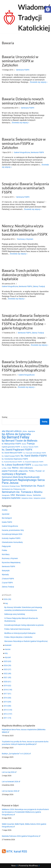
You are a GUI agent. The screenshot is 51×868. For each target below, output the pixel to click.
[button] (48, 9)
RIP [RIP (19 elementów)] (44, 471)
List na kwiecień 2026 (11, 782)
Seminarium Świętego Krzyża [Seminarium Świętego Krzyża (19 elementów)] (11, 486)
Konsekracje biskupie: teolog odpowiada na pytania (24, 625)
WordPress (34, 866)
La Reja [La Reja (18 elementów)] (4, 468)
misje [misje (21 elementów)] (9, 468)
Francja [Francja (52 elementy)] (31, 444)
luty (6, 653)
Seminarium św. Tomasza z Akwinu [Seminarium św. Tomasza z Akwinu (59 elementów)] (22, 492)
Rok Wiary (6, 554)
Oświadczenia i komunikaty (12, 542)
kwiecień (8, 645)
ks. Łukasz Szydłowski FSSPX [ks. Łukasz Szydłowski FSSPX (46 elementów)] (16, 465)
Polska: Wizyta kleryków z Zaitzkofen (18, 637)
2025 (7, 661)
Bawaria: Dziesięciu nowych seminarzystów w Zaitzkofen (23, 101)
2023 (7, 669)
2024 (7, 665)
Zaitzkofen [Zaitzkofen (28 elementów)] (37, 495)
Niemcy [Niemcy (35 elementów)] (15, 468)
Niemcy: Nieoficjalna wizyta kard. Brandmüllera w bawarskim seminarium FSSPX (25, 230)
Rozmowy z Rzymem (25, 239)
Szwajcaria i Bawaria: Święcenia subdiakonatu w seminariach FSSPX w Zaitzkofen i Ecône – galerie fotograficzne (25, 322)
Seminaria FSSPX (23, 70)
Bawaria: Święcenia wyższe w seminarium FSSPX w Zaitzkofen (24, 143)
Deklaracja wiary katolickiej (15, 614)
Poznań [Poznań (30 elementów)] (39, 471)
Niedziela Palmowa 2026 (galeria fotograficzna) (21, 836)
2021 (7, 677)
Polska (4, 550)
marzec (8, 649)
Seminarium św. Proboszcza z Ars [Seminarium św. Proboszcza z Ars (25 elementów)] (14, 489)
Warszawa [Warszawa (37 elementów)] (21, 495)
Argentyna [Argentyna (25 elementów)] (31, 431)
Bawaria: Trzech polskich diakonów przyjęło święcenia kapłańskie (24, 275)
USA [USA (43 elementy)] (13, 495)
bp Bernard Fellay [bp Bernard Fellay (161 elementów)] (16, 437)
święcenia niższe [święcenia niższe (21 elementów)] (27, 498)
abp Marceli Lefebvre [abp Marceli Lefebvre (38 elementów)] (12, 431)
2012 (8, 714)
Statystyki (6, 571)
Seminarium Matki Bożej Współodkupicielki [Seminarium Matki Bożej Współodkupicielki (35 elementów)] (21, 477)
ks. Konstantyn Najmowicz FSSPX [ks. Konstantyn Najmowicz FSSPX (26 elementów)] (15, 459)
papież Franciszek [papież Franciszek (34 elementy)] (10, 471)
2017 (7, 694)
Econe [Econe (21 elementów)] (24, 444)
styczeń (8, 657)
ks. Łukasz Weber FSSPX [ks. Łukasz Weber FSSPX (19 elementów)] (40, 465)
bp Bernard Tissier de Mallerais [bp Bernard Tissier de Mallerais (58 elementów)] (20, 441)
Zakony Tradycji (39, 286)
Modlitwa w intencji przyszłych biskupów (20, 633)
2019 (7, 686)
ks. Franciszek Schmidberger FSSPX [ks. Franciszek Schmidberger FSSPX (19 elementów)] (35, 453)
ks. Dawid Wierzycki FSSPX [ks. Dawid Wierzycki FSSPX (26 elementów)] (12, 453)
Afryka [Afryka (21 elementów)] (25, 431)
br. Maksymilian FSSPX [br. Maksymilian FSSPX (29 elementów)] (11, 444)
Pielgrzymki (6, 546)
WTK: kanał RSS (17, 851)
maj (6, 603)
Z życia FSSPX (7, 583)
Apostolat (6, 514)
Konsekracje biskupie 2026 (12, 534)
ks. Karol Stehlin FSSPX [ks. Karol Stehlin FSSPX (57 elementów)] (34, 456)
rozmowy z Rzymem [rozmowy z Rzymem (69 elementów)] (14, 474)
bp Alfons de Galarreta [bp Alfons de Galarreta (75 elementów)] (16, 434)
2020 (7, 682)
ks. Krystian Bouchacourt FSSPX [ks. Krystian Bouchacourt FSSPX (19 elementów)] (12, 462)
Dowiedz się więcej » (39, 82)
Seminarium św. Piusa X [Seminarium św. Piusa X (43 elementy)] (33, 486)
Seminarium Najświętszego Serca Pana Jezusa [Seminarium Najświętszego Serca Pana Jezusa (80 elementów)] (23, 481)
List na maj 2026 (9, 772)
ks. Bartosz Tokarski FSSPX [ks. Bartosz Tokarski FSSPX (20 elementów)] (30, 447)
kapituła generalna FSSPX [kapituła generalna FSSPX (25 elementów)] (11, 447)
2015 (7, 702)
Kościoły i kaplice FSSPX (11, 538)
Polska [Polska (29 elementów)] (32, 471)
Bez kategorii (7, 518)
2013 (8, 710)
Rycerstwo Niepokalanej (11, 562)
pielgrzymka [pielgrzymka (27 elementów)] (23, 471)
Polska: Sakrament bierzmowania (17, 629)
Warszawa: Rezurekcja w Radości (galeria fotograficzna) (26, 641)
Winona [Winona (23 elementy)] (29, 495)
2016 (7, 698)
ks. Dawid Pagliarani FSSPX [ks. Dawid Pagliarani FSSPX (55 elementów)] (17, 450)
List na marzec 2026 (11, 791)
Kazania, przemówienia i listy (13, 530)
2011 (7, 718)
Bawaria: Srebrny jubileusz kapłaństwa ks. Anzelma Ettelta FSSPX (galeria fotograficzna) (25, 366)
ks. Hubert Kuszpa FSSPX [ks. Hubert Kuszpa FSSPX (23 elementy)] (11, 456)
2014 (7, 706)
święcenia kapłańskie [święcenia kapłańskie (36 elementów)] (11, 498)
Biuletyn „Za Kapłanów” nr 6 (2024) (16, 754)
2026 (7, 599)
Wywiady (5, 575)
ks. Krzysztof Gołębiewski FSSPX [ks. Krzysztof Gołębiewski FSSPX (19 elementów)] (33, 462)
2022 (7, 674)
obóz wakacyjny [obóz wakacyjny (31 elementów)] (26, 468)
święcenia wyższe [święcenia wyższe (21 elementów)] (39, 498)
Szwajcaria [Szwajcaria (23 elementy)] (6, 495)
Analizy (5, 510)
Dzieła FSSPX (7, 522)
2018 (8, 690)
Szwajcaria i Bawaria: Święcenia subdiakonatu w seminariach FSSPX (25, 188)
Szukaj (5, 417)
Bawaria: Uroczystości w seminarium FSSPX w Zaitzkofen (20, 61)
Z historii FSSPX (8, 579)
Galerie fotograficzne (22, 152)
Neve (14, 866)
